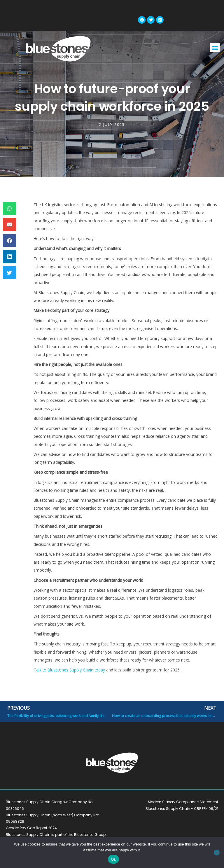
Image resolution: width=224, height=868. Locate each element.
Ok (113, 859)
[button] (215, 47)
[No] (217, 853)
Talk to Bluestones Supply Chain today (69, 670)
